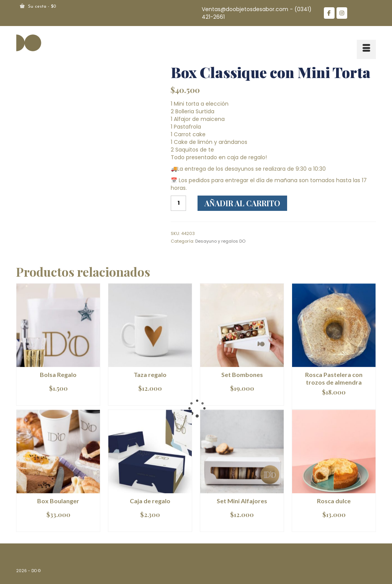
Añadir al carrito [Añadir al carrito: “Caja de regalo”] (150, 526)
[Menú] (366, 49)
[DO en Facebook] (329, 13)
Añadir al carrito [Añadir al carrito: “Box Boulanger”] (58, 526)
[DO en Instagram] (342, 13)
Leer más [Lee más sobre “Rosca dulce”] (334, 526)
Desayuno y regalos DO (220, 241)
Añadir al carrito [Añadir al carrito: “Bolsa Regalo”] (58, 400)
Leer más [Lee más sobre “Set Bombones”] (242, 400)
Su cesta (38, 6)
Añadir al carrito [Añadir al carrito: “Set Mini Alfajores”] (242, 526)
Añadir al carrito (242, 203)
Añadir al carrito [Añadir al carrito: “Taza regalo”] (150, 400)
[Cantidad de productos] (178, 203)
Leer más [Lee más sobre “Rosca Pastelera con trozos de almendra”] (334, 404)
